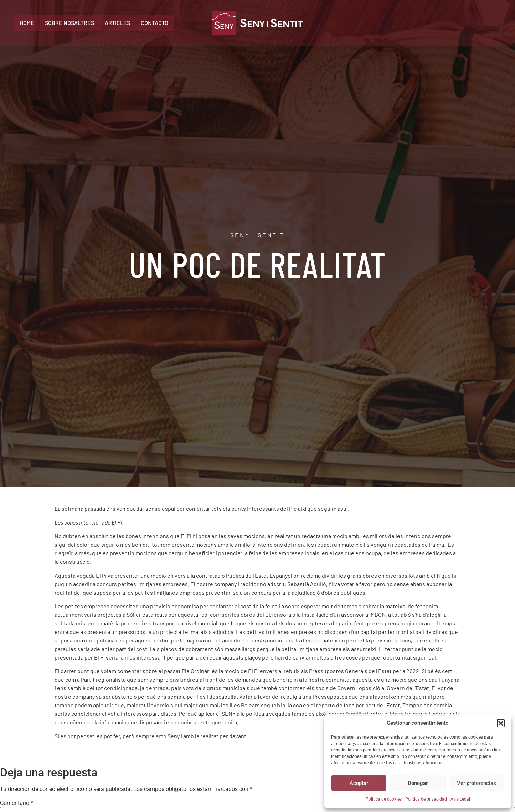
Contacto (154, 23)
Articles (117, 23)
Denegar (418, 783)
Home (27, 23)
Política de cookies (384, 799)
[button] (501, 723)
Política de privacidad (426, 799)
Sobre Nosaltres (69, 23)
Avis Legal (460, 799)
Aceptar (359, 783)
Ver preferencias (477, 783)
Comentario (17, 803)
